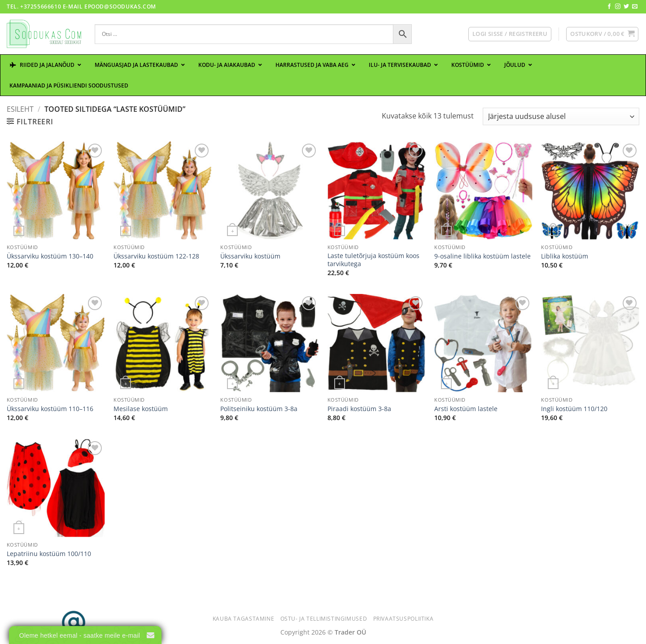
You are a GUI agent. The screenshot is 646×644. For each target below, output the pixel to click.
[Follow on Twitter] (626, 7)
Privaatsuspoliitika (404, 619)
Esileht (20, 109)
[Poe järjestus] (561, 116)
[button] (510, 34)
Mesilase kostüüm (141, 409)
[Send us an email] (635, 7)
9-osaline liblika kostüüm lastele (482, 256)
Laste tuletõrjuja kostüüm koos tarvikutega (373, 260)
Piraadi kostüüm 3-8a (359, 409)
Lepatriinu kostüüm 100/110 (49, 554)
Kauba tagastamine (243, 619)
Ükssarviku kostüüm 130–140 (50, 256)
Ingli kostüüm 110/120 (574, 409)
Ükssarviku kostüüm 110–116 (50, 409)
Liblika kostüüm (565, 256)
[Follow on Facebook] (609, 7)
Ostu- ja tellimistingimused (324, 619)
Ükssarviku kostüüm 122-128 (156, 256)
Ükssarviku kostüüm (250, 256)
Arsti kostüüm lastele (466, 409)
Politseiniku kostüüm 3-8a (259, 409)
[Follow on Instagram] (618, 7)
